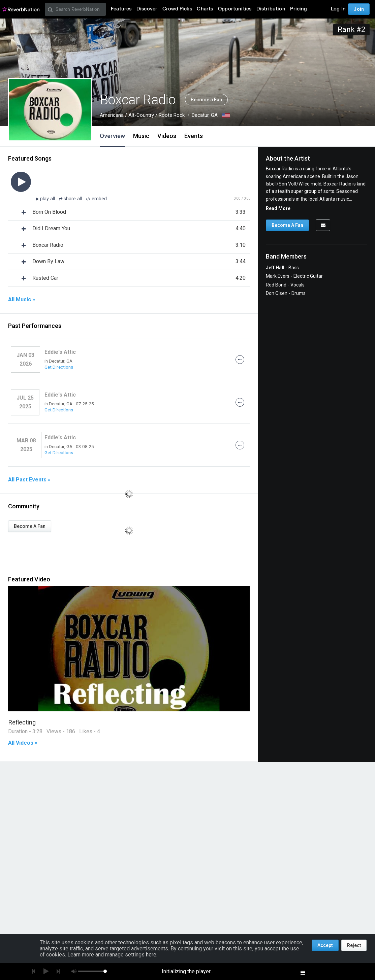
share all (71, 199)
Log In (338, 9)
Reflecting (22, 722)
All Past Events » (29, 480)
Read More (278, 208)
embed (96, 199)
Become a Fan (206, 100)
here (151, 955)
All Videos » (23, 743)
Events (194, 136)
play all (48, 199)
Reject (354, 945)
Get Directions (59, 367)
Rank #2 (351, 29)
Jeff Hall (275, 268)
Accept (325, 945)
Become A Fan (30, 526)
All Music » (22, 300)
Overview (112, 136)
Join (359, 9)
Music (141, 136)
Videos (167, 136)
